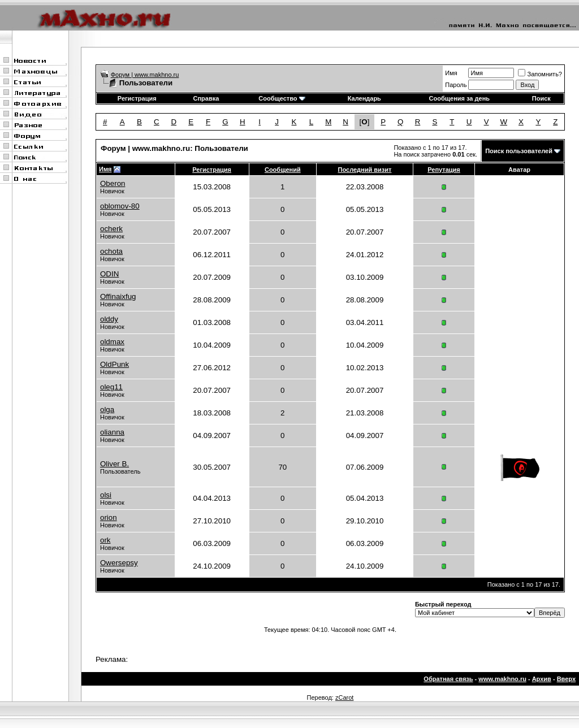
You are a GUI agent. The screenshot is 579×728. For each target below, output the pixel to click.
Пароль (456, 85)
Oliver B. (114, 464)
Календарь (364, 98)
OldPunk (114, 364)
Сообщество (282, 98)
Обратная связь (448, 679)
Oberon (113, 183)
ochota (111, 251)
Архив (542, 679)
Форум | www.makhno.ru (145, 75)
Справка (206, 98)
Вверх (566, 679)
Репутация (444, 170)
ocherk (111, 229)
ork (105, 540)
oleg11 (111, 387)
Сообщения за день (459, 98)
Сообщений (283, 170)
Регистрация (137, 98)
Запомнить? (540, 74)
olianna (112, 432)
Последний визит (365, 170)
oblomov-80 (120, 206)
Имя (451, 73)
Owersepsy (119, 563)
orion (109, 517)
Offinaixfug (118, 296)
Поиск (541, 98)
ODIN (109, 274)
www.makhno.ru (502, 679)
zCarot (344, 697)
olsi (106, 495)
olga (107, 409)
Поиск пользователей (519, 151)
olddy (109, 319)
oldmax (112, 342)
